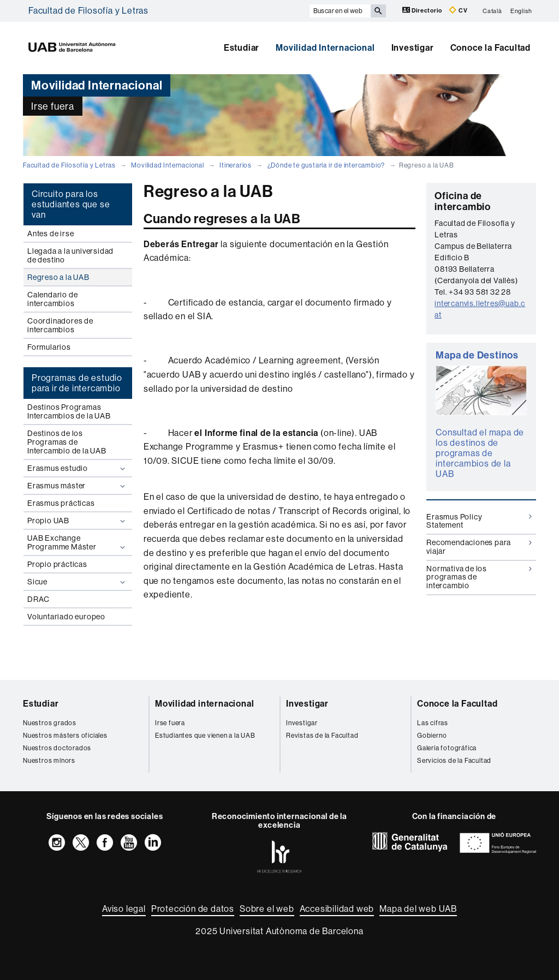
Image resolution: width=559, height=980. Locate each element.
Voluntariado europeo (66, 617)
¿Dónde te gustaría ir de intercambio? (326, 165)
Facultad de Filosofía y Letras (88, 11)
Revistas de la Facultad (322, 736)
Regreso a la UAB (58, 277)
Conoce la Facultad (490, 48)
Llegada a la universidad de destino (70, 255)
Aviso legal (124, 909)
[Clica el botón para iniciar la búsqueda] (378, 11)
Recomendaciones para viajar (479, 546)
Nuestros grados (50, 723)
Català (492, 11)
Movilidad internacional (204, 704)
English (521, 11)
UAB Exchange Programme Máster (78, 543)
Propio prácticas (57, 564)
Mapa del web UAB (418, 909)
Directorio (423, 10)
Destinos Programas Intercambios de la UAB (69, 411)
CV (458, 10)
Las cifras (433, 723)
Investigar (413, 48)
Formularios (49, 347)
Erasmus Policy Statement (479, 521)
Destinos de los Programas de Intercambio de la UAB (67, 442)
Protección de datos (193, 909)
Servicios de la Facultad (454, 761)
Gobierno (432, 736)
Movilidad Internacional (325, 48)
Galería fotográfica (447, 748)
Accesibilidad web (337, 909)
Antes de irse (50, 234)
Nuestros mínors (49, 761)
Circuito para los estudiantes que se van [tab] (71, 204)
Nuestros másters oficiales (65, 736)
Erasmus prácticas (61, 503)
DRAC (38, 599)
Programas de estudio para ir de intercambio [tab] (77, 383)
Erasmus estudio (78, 468)
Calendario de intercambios (52, 299)
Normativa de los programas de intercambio (479, 577)
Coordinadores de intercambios (60, 325)
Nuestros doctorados (57, 748)
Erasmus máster (78, 486)
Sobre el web (267, 909)
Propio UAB (78, 521)
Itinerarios (236, 165)
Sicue (78, 582)
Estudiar (242, 48)
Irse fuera (170, 723)
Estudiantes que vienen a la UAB (205, 736)
